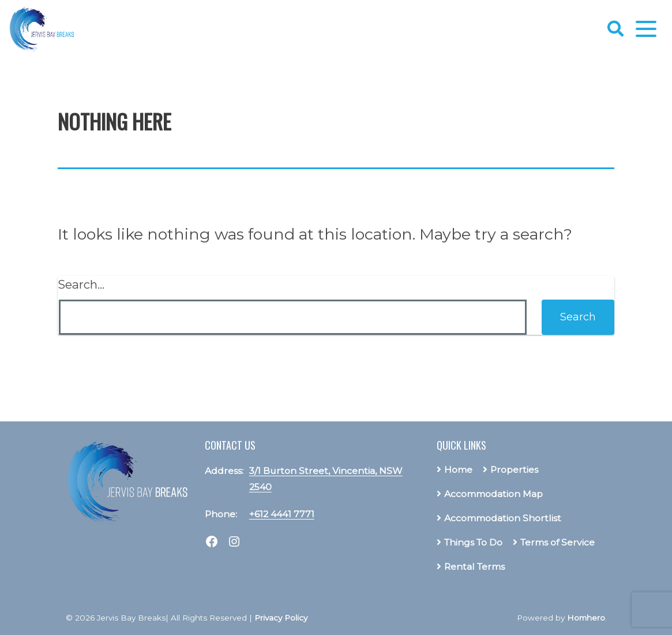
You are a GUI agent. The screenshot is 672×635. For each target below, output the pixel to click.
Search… (81, 284)
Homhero (586, 618)
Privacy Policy (281, 618)
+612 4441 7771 (282, 514)
